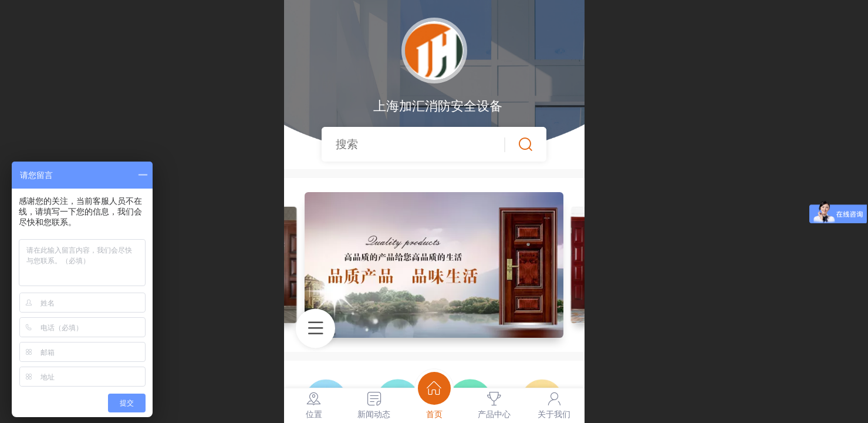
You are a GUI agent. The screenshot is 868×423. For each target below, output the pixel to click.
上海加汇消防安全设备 (434, 106)
